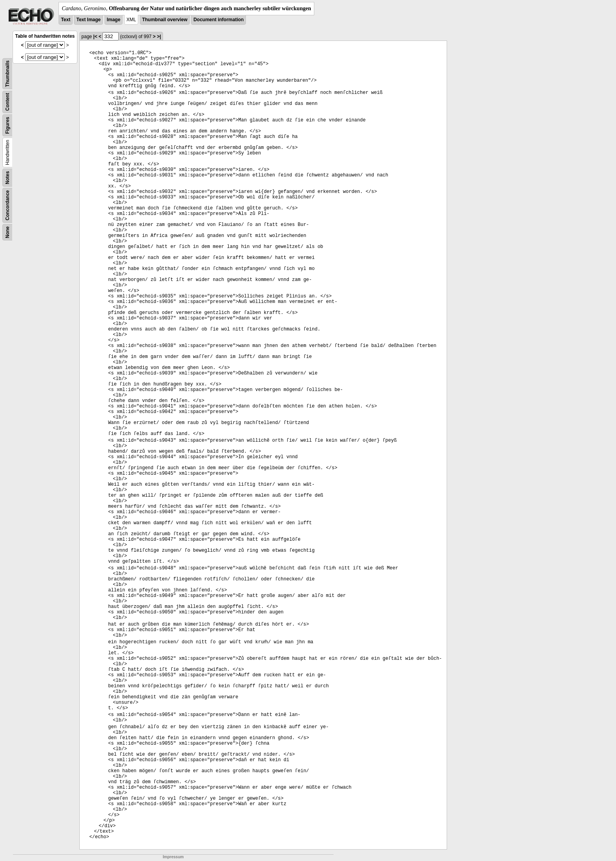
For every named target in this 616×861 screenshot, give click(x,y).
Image (114, 20)
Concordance (7, 205)
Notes (7, 177)
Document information (218, 20)
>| (159, 37)
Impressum (173, 857)
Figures (7, 125)
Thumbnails (7, 74)
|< (95, 37)
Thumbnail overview (165, 20)
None (7, 232)
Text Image (88, 20)
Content (7, 102)
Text (66, 20)
